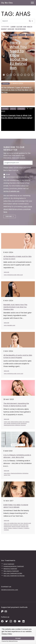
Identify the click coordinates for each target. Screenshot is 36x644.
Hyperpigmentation (9, 425)
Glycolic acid (27, 523)
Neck (27, 525)
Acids (5, 422)
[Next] (3, 56)
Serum (6, 528)
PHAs (9, 475)
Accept (18, 638)
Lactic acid (20, 374)
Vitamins (6, 530)
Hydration (16, 525)
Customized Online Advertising (17, 177)
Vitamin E (27, 528)
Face (22, 523)
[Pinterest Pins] (15, 621)
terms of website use (11, 191)
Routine (18, 526)
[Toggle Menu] (32, 3)
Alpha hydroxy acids (16, 422)
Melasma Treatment (10, 569)
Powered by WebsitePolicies (10, 641)
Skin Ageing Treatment (11, 571)
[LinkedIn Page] (23, 621)
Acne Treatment (9, 564)
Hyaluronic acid (8, 525)
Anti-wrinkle (7, 423)
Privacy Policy (7, 634)
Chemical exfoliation (16, 473)
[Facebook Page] (2, 621)
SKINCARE (11, 29)
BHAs (9, 473)
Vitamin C (21, 528)
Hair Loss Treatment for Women (14, 576)
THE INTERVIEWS (20, 29)
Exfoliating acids (12, 275)
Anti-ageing (26, 422)
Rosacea (23, 425)
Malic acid (20, 275)
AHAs (5, 275)
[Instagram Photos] (11, 621)
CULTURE (19, 27)
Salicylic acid (25, 526)
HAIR (25, 27)
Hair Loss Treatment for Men (13, 573)
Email (8, 174)
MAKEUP (4, 29)
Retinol (14, 526)
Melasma (18, 425)
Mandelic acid (11, 325)
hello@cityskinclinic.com (10, 590)
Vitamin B (15, 528)
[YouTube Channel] (19, 621)
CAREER (13, 27)
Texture (10, 528)
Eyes (19, 523)
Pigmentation (8, 526)
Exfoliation (24, 423)
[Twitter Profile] (7, 621)
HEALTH (30, 27)
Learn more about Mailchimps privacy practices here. (18, 209)
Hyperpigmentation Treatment (14, 566)
